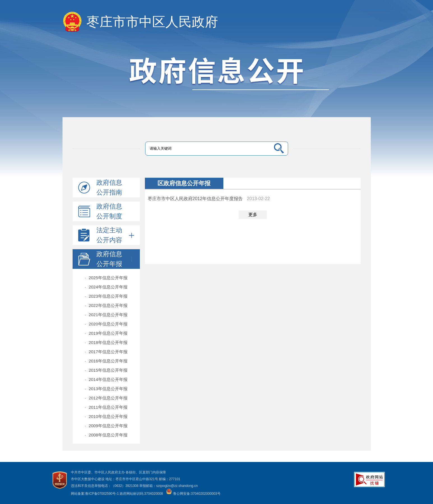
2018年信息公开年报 (106, 342)
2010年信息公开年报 (106, 416)
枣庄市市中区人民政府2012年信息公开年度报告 (195, 199)
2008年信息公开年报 (106, 435)
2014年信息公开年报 (106, 379)
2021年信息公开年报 (106, 315)
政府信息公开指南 (109, 187)
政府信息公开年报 (115, 259)
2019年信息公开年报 (106, 333)
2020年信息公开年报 (106, 324)
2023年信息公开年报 (106, 296)
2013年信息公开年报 (106, 389)
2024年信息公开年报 (106, 287)
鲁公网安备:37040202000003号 (193, 494)
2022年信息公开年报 (106, 305)
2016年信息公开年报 (106, 361)
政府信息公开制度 (109, 211)
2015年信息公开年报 (106, 370)
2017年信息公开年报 (106, 352)
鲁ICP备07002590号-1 (102, 494)
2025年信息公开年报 (106, 278)
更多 (253, 215)
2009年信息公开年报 (106, 426)
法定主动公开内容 (115, 235)
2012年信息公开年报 (106, 398)
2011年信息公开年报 (106, 407)
